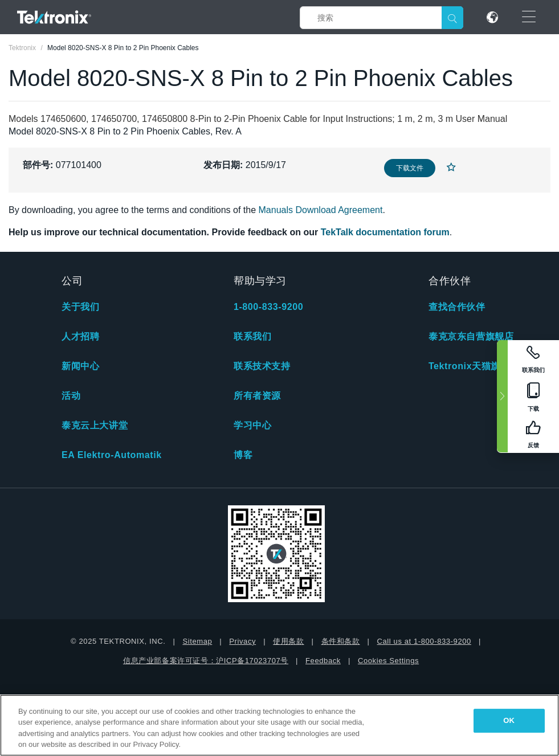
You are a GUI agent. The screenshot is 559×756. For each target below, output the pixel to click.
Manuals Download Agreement (321, 210)
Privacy (242, 641)
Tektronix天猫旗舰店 (474, 366)
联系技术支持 (262, 366)
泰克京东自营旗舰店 (471, 336)
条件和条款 (341, 641)
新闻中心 (80, 366)
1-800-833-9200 (268, 307)
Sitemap (197, 641)
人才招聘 (80, 336)
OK (509, 720)
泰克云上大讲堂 (95, 425)
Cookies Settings (388, 661)
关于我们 (80, 307)
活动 (71, 396)
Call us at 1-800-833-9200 (424, 641)
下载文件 (410, 168)
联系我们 (252, 336)
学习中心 (252, 425)
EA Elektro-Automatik (112, 455)
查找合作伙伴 (457, 307)
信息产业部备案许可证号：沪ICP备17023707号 (206, 661)
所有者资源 (257, 396)
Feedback (323, 661)
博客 (243, 455)
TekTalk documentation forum (385, 232)
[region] (279, 725)
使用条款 (288, 641)
